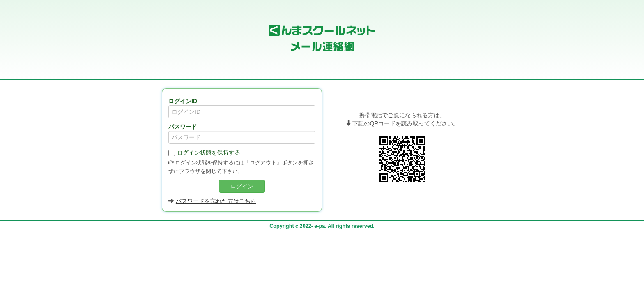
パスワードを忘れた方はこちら (216, 201)
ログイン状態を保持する (204, 153)
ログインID (183, 101)
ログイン (242, 186)
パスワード (183, 127)
